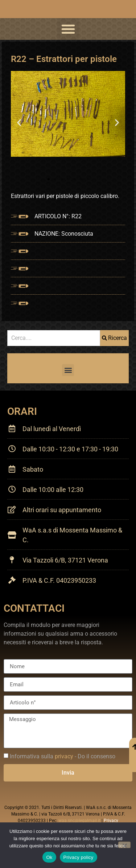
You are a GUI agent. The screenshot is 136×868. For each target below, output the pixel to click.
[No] (124, 845)
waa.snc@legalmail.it (79, 821)
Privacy (111, 821)
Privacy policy (79, 857)
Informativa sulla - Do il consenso (63, 756)
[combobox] (54, 338)
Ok (49, 857)
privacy (64, 756)
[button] (68, 29)
